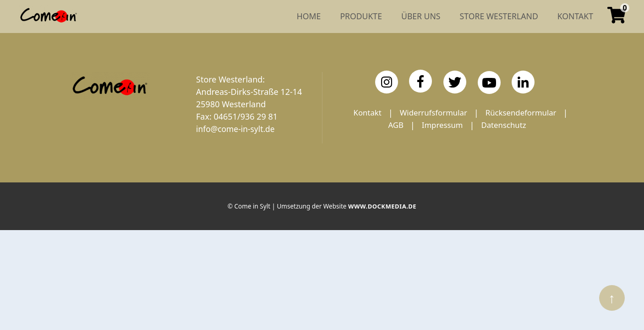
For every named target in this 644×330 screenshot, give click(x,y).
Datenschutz (457, 137)
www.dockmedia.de (382, 208)
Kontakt (409, 113)
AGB (471, 125)
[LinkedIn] (523, 82)
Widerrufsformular (479, 113)
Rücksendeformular (406, 125)
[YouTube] (489, 82)
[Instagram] (387, 82)
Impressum (519, 125)
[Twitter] (455, 82)
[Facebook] (420, 81)
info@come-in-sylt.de (237, 129)
